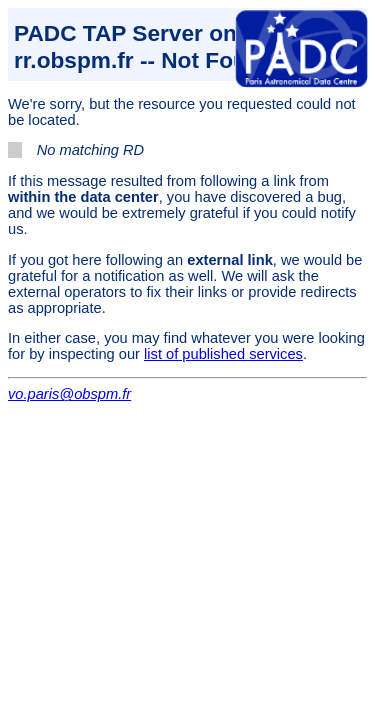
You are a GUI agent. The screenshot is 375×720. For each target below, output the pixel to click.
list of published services (223, 354)
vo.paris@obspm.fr (69, 394)
